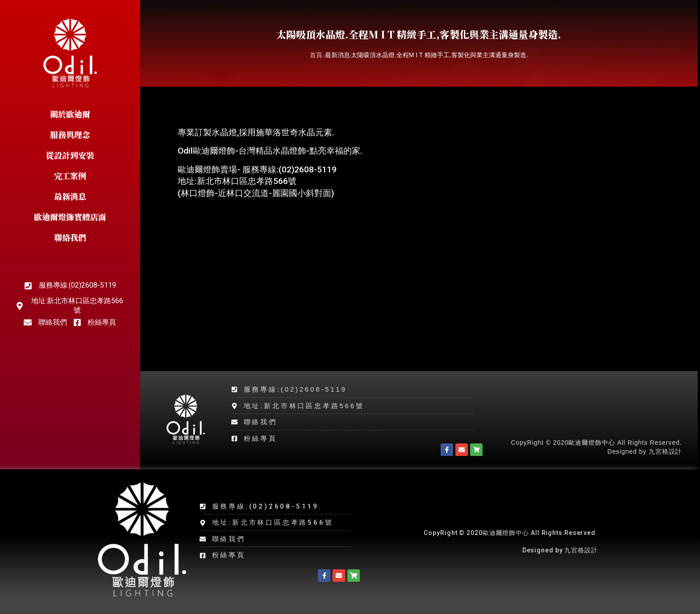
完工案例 (70, 175)
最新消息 (70, 196)
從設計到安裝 (70, 155)
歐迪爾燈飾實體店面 (70, 217)
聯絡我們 (70, 237)
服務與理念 (70, 134)
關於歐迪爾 (70, 114)
